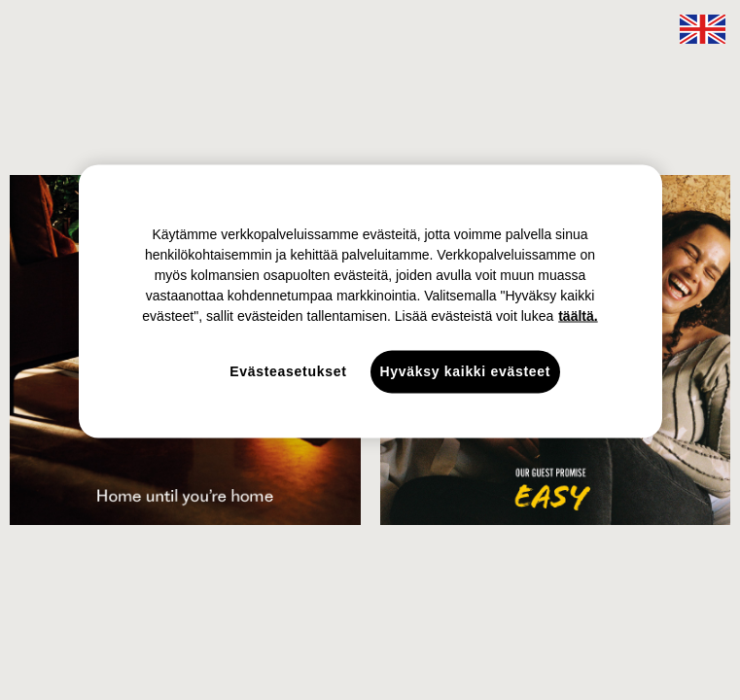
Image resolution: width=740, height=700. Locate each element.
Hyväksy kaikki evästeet (466, 371)
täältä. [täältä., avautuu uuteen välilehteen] (578, 316)
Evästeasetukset (288, 371)
